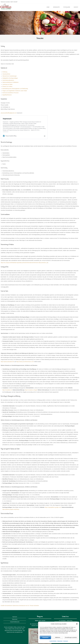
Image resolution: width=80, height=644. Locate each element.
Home (48, 7)
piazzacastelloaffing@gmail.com (9, 113)
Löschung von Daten (7, 84)
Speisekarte (56, 7)
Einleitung (5, 72)
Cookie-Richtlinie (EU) (15, 622)
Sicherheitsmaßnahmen (8, 80)
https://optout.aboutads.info (7, 362)
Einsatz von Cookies (7, 86)
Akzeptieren (45, 637)
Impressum (66, 641)
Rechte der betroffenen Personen (11, 93)
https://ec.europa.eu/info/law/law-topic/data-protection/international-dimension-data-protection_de (24, 263)
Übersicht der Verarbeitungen (10, 76)
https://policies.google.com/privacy (11, 509)
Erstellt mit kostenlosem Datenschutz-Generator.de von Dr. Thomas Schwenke (20, 606)
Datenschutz (60, 641)
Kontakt (76, 7)
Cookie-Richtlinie (53, 641)
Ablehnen (58, 637)
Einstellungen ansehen (71, 637)
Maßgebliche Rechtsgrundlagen (10, 78)
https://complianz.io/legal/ (31, 390)
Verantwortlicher (6, 74)
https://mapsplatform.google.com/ (53, 507)
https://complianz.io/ (7, 390)
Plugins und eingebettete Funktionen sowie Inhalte (15, 91)
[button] (77, 624)
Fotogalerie (67, 7)
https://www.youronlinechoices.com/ (25, 362)
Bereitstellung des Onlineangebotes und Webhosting (15, 89)
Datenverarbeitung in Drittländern (10, 82)
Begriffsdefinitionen (7, 95)
